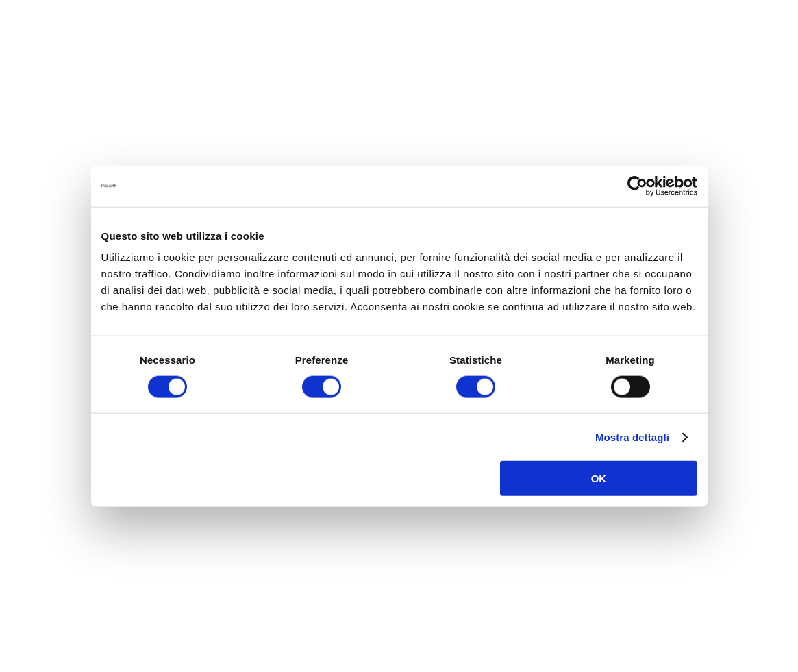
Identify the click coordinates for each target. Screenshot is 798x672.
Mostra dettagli (632, 437)
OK (599, 478)
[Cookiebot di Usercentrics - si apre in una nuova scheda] (637, 186)
